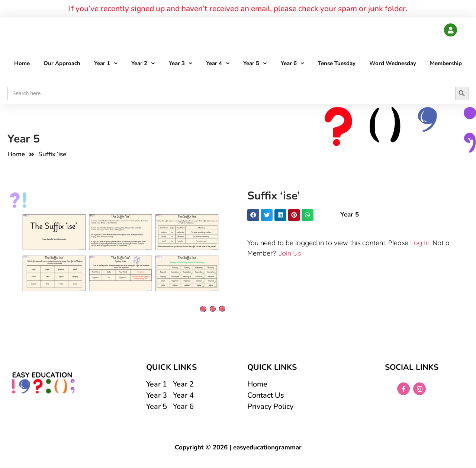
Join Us (290, 254)
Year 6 (293, 64)
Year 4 (218, 64)
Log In (420, 243)
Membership (446, 64)
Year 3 (181, 64)
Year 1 (106, 64)
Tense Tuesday (337, 64)
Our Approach (62, 64)
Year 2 (143, 64)
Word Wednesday (393, 64)
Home (22, 64)
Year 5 (255, 64)
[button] (253, 215)
